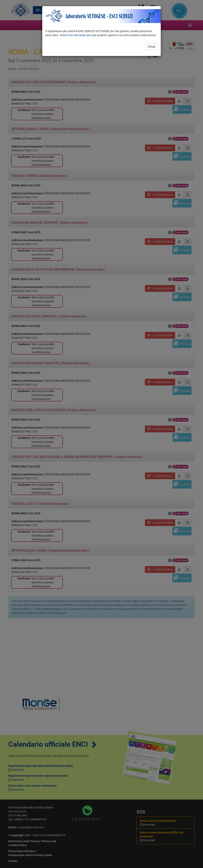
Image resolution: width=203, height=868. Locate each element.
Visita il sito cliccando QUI (75, 35)
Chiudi (151, 47)
